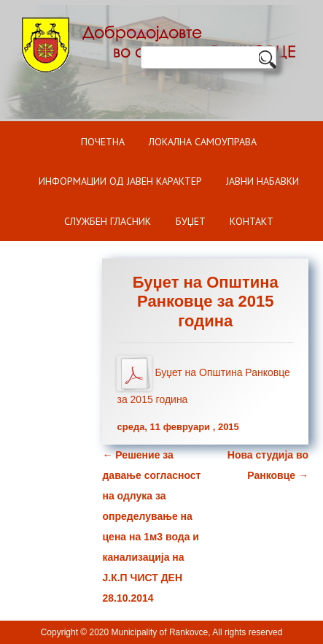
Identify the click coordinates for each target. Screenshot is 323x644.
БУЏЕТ (191, 221)
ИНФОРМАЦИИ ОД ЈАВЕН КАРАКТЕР (120, 181)
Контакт (252, 221)
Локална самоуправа (203, 142)
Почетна (103, 142)
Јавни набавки (262, 181)
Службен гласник (108, 221)
